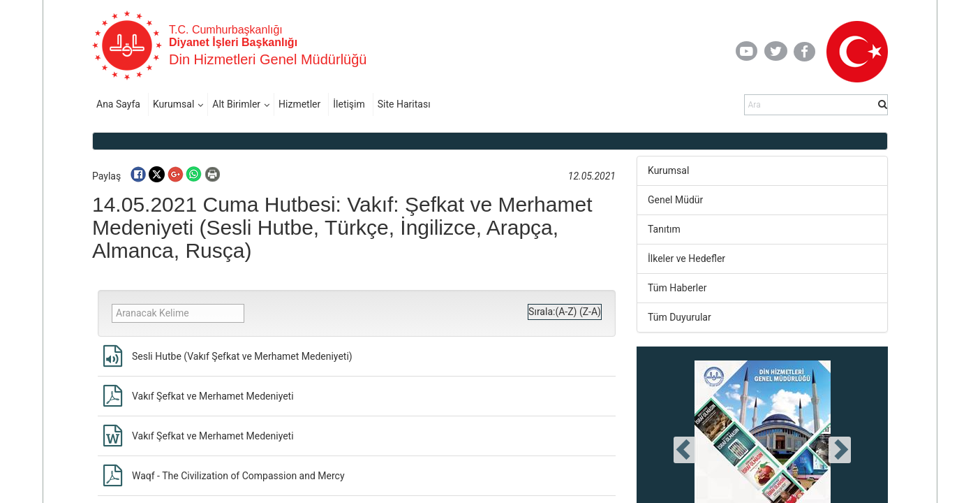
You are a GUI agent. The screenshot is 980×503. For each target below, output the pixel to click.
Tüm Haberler (677, 288)
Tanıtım (664, 229)
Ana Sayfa (118, 104)
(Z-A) (590, 312)
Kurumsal (173, 104)
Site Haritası (404, 104)
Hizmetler (299, 104)
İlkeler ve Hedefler (686, 258)
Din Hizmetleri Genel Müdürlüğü (268, 59)
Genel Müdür (675, 200)
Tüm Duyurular (680, 317)
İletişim (349, 104)
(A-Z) (566, 312)
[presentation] (685, 450)
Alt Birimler (236, 104)
